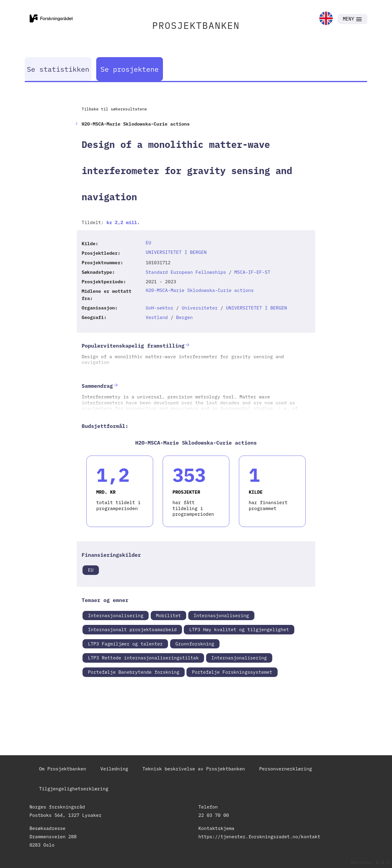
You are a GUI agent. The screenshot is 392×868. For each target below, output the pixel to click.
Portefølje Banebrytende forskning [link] (134, 672)
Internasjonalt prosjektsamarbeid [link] (132, 629)
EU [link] (91, 570)
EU (148, 243)
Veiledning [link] (114, 769)
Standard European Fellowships (186, 272)
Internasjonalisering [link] (116, 615)
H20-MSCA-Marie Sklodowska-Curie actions (200, 290)
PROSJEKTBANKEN (196, 25)
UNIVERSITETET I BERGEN (176, 252)
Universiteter (200, 308)
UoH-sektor (160, 308)
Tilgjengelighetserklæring (74, 789)
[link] (326, 19)
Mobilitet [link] (169, 615)
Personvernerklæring (286, 769)
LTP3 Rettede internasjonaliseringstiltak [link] (143, 658)
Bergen (184, 317)
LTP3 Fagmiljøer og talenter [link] (125, 644)
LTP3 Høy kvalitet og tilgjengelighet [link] (239, 629)
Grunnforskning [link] (195, 644)
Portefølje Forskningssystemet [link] (232, 672)
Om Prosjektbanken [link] (63, 769)
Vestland (157, 317)
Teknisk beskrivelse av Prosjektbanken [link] (194, 769)
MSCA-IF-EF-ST (252, 272)
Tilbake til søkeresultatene (114, 109)
